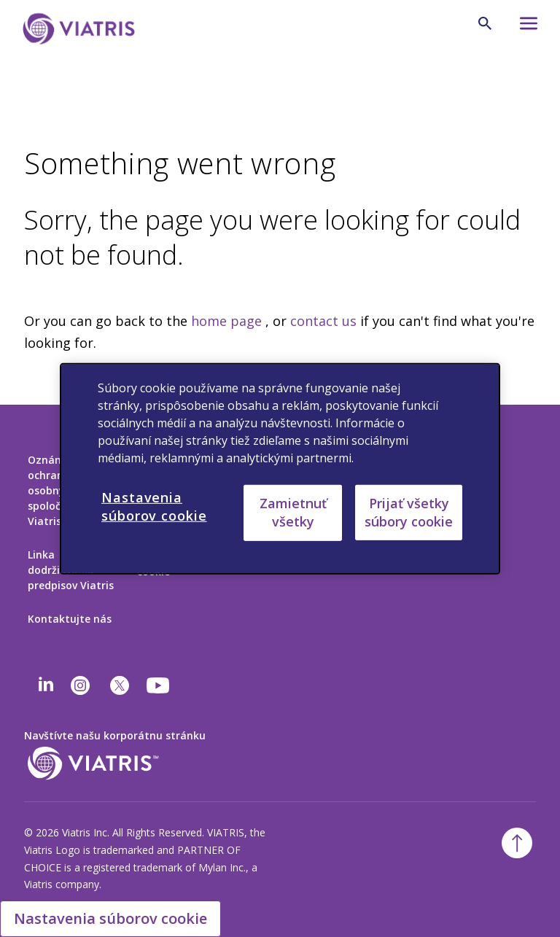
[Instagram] (80, 685)
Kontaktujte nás (70, 619)
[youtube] (159, 685)
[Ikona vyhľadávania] (485, 23)
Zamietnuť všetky (293, 512)
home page (226, 321)
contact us (323, 321)
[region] (280, 468)
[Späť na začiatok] (517, 843)
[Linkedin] (46, 685)
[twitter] (120, 685)
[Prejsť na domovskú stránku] (79, 29)
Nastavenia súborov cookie (110, 918)
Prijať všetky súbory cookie (409, 512)
